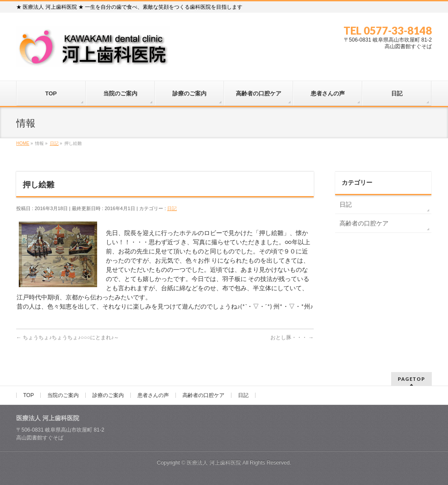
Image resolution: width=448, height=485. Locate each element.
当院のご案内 (63, 395)
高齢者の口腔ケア (364, 223)
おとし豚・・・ (292, 337)
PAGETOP (411, 379)
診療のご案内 (108, 395)
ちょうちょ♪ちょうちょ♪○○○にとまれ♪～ (68, 337)
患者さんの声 (153, 395)
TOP (28, 395)
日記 (172, 208)
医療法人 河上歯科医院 (214, 463)
